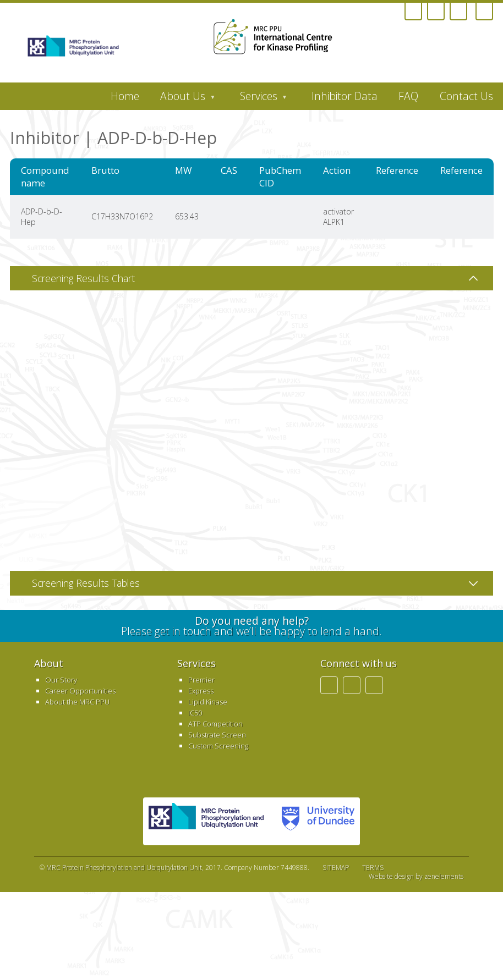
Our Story (61, 680)
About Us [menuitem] (182, 99)
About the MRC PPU (77, 702)
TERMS (373, 868)
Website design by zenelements (416, 877)
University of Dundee (315, 821)
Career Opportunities (80, 691)
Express (201, 691)
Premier (201, 680)
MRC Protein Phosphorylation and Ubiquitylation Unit (124, 868)
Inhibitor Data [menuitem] (345, 96)
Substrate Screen (217, 735)
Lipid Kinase (208, 702)
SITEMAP (336, 868)
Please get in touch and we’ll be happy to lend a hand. (252, 626)
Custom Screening (218, 746)
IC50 (195, 713)
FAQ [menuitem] (408, 96)
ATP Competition (215, 724)
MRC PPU (206, 821)
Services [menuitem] (258, 99)
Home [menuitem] (125, 96)
